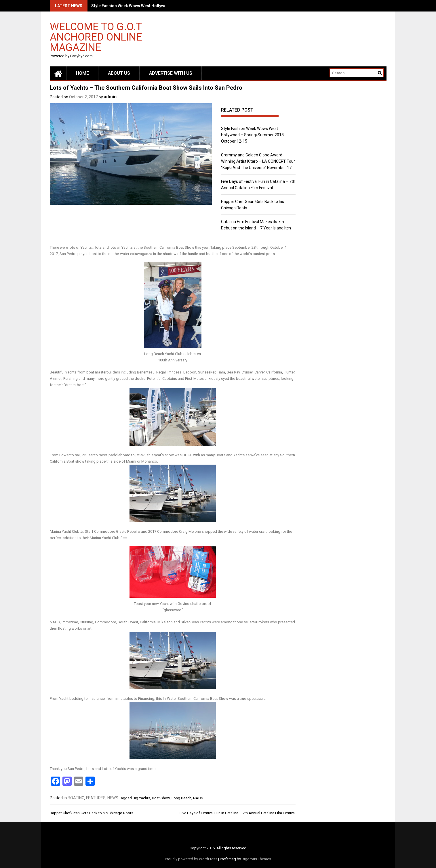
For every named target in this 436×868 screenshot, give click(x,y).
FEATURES (96, 798)
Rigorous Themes (256, 859)
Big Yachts (141, 798)
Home (82, 73)
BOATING (76, 798)
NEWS (113, 798)
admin (110, 97)
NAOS (198, 798)
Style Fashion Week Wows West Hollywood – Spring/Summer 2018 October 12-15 (252, 135)
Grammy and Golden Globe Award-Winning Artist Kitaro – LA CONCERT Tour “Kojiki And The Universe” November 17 (258, 161)
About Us (119, 73)
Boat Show (161, 798)
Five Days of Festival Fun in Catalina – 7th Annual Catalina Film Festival (238, 813)
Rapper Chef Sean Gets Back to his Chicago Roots (92, 813)
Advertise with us (171, 73)
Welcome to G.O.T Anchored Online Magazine (96, 37)
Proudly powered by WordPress (191, 859)
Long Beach (181, 798)
